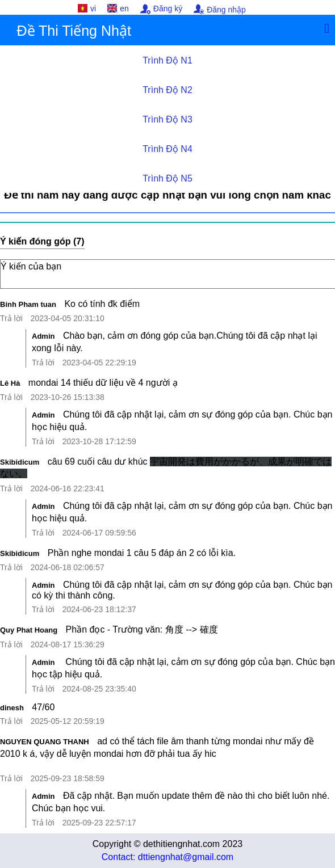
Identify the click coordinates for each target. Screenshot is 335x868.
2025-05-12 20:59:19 (68, 721)
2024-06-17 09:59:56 (99, 533)
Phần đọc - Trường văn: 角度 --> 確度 (142, 629)
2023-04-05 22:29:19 (99, 363)
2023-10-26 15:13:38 (68, 397)
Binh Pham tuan (28, 304)
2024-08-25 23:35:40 (99, 689)
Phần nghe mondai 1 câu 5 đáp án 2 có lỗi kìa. (142, 553)
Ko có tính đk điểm (102, 304)
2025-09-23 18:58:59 (68, 778)
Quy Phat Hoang (29, 630)
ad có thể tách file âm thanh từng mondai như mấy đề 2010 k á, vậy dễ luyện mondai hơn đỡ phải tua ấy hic (167, 753)
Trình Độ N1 (167, 60)
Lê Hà (10, 383)
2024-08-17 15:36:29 (68, 644)
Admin (43, 336)
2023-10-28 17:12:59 (99, 441)
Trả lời (11, 318)
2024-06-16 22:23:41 (68, 488)
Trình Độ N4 (167, 149)
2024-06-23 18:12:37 (99, 609)
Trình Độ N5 (167, 178)
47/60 (43, 707)
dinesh (12, 708)
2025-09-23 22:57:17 (99, 823)
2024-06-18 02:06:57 (68, 567)
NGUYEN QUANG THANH (45, 742)
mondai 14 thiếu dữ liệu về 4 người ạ (103, 383)
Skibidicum (20, 462)
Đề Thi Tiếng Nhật (74, 31)
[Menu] (327, 28)
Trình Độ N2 (167, 90)
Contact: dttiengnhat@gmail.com (167, 857)
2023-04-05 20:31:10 (68, 318)
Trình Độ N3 (167, 119)
